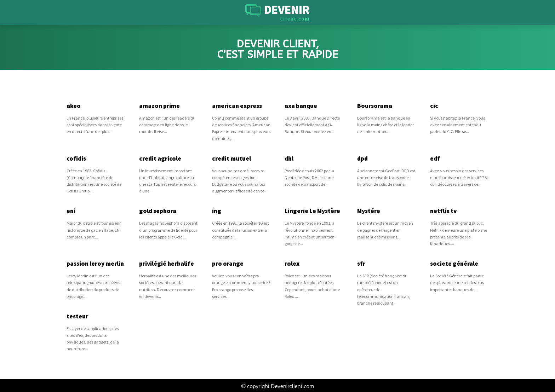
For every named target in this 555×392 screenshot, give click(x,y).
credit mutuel (231, 158)
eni (71, 211)
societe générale (454, 263)
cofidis (76, 158)
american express (237, 106)
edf (435, 158)
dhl (289, 158)
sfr (361, 263)
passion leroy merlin (95, 263)
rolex (292, 263)
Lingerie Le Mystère (312, 211)
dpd (362, 158)
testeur (77, 315)
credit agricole (159, 158)
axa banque (301, 106)
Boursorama (374, 106)
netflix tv (443, 211)
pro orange (227, 263)
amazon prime (159, 106)
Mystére (369, 211)
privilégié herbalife (166, 263)
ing (216, 211)
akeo (73, 106)
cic (434, 106)
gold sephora (157, 211)
